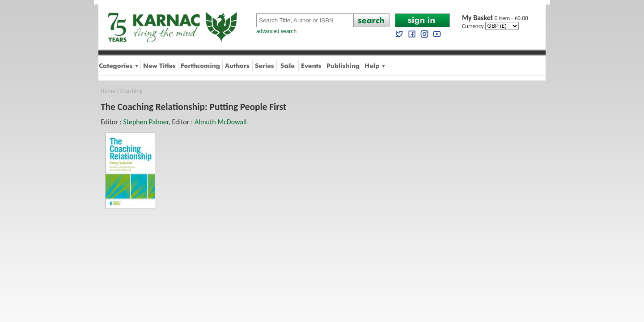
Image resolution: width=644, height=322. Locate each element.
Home (108, 91)
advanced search (276, 31)
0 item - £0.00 (495, 18)
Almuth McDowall (220, 122)
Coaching (131, 91)
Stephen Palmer (146, 122)
